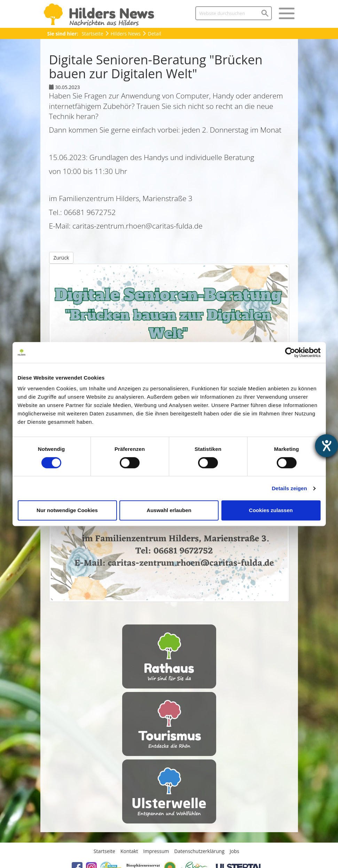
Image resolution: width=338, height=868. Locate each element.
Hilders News (126, 34)
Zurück (61, 258)
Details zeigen (289, 488)
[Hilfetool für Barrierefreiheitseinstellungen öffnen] (327, 446)
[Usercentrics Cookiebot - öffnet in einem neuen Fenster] (290, 352)
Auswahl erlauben (169, 510)
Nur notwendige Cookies (67, 510)
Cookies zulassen (271, 510)
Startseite (92, 34)
